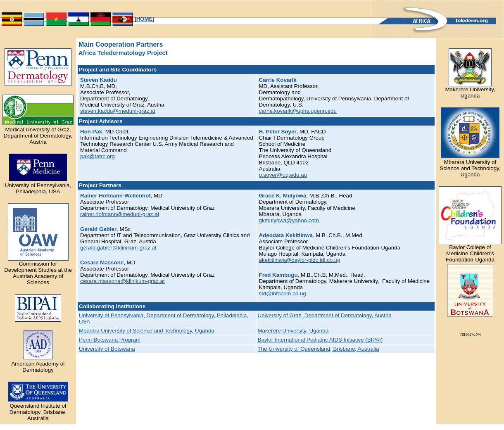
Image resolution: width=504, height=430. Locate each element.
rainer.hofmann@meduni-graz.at (120, 214)
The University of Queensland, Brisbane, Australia (319, 349)
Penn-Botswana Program (110, 340)
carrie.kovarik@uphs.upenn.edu (298, 111)
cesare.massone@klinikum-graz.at (122, 281)
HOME (145, 19)
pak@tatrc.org (97, 156)
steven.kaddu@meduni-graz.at (118, 111)
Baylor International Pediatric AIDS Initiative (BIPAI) (320, 340)
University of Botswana (107, 349)
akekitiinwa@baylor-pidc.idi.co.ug (300, 260)
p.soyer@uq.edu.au (283, 175)
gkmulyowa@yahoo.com (289, 220)
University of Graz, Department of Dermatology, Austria (325, 315)
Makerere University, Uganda (293, 331)
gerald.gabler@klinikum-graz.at (118, 248)
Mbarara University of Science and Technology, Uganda (147, 331)
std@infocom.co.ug (283, 293)
